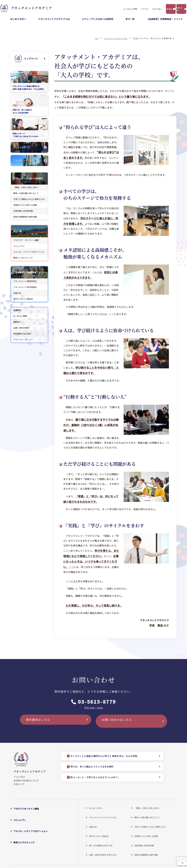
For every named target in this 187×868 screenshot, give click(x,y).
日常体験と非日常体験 (23, 213)
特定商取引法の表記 (22, 336)
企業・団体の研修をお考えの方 (103, 834)
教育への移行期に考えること (26, 195)
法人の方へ (117, 8)
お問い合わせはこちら (121, 725)
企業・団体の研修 (21, 330)
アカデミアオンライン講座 (26, 809)
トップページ (31, 61)
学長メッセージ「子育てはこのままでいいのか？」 (102, 781)
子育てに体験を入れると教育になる (29, 201)
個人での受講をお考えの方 (101, 829)
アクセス (104, 8)
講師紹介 (17, 324)
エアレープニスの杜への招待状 (117, 21)
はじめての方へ (53, 21)
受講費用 (17, 312)
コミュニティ (19, 248)
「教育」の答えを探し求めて (26, 190)
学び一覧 (142, 21)
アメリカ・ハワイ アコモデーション (29, 254)
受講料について (70, 849)
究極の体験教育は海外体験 (25, 219)
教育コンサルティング (23, 260)
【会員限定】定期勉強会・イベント (169, 21)
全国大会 (17, 295)
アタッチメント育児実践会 (25, 289)
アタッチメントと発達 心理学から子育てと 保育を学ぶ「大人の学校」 (113, 759)
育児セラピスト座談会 (23, 301)
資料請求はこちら (42, 725)
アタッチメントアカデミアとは (81, 21)
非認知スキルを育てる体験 (25, 207)
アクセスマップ (51, 849)
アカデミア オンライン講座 (26, 242)
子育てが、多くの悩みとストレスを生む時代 (98, 770)
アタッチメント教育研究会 (25, 283)
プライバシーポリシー (23, 342)
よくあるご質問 (90, 8)
